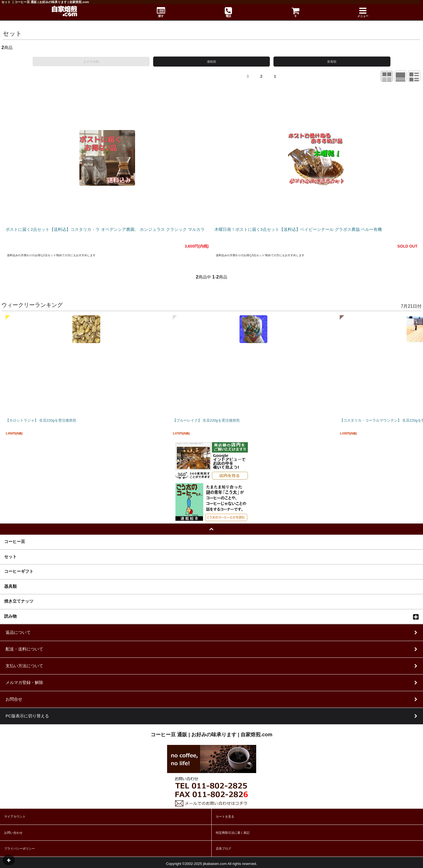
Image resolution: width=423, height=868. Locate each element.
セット (10, 556)
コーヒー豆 (15, 541)
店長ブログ (223, 849)
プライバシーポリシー (19, 849)
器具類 (10, 586)
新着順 (332, 62)
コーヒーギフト (19, 571)
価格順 (211, 62)
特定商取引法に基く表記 (233, 833)
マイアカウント (15, 816)
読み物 (10, 616)
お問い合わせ (13, 833)
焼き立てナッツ (19, 601)
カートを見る (225, 816)
